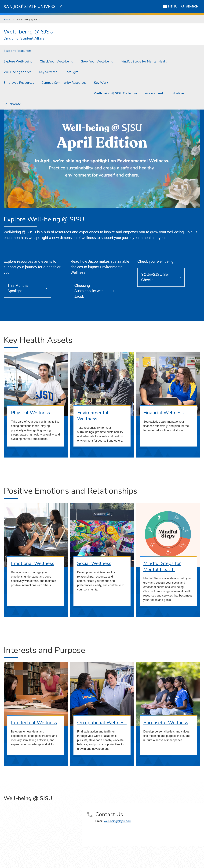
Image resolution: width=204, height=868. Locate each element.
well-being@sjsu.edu (117, 821)
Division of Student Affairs (24, 38)
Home (7, 20)
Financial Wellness (163, 413)
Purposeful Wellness (166, 723)
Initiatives (178, 93)
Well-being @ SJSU (28, 20)
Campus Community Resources (64, 83)
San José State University (33, 7)
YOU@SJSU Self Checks (155, 277)
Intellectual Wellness (34, 723)
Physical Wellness (30, 413)
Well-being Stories (18, 72)
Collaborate (12, 104)
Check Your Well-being (57, 61)
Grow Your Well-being (97, 61)
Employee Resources (19, 83)
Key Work (101, 83)
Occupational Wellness (102, 723)
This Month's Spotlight (18, 288)
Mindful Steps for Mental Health (145, 61)
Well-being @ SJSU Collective (116, 93)
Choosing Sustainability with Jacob (89, 291)
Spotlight (72, 72)
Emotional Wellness (33, 563)
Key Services (48, 72)
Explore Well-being (18, 61)
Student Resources (18, 51)
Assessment (154, 93)
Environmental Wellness (93, 416)
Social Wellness (94, 563)
